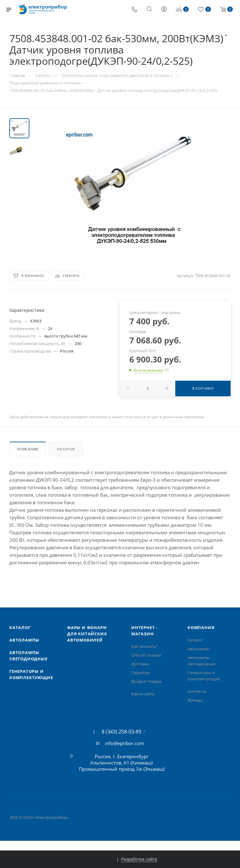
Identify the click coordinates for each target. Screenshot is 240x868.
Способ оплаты (146, 655)
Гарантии (140, 673)
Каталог (20, 627)
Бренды (195, 700)
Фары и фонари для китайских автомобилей (87, 634)
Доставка (140, 664)
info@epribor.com (125, 743)
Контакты (197, 691)
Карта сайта (143, 694)
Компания (201, 627)
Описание (28, 449)
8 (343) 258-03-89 (121, 732)
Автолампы (24, 640)
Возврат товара (146, 681)
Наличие (66, 449)
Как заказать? (145, 646)
